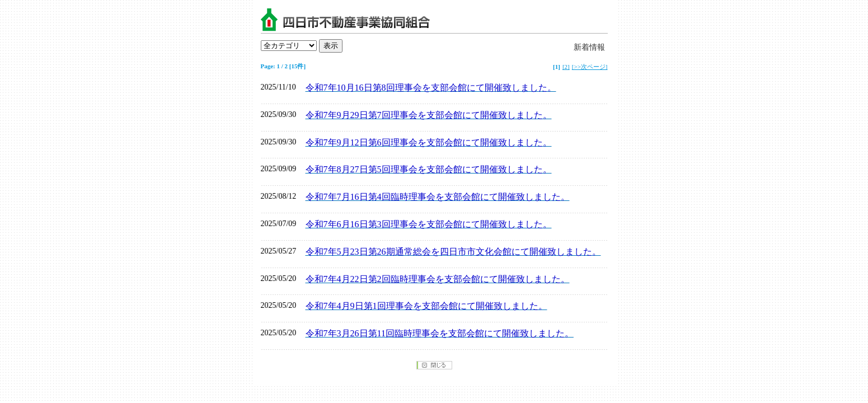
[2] (566, 67)
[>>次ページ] (590, 67)
